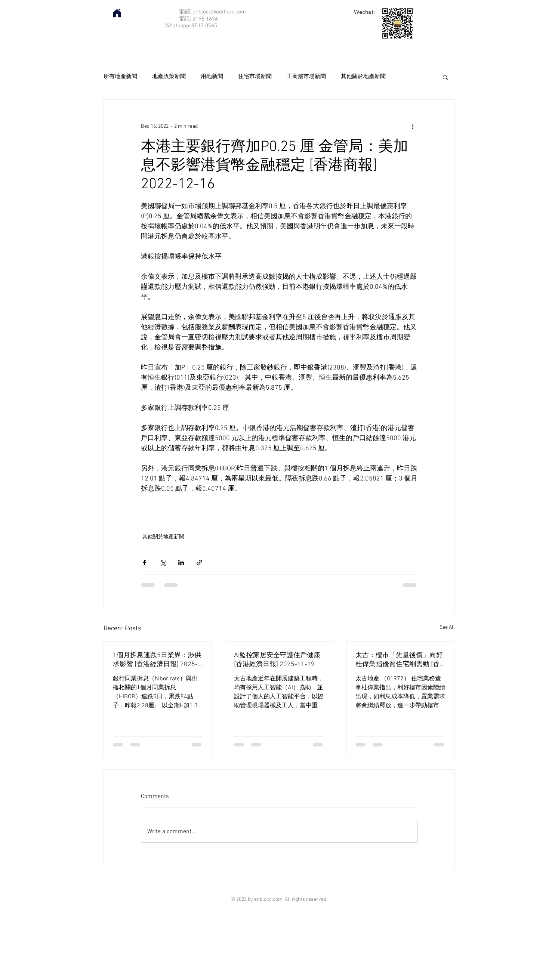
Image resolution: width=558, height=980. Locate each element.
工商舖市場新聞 (306, 77)
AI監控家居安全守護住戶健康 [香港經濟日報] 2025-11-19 (277, 660)
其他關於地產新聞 (363, 77)
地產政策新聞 (169, 77)
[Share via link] (199, 562)
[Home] (117, 13)
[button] (445, 77)
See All (447, 627)
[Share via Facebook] (144, 562)
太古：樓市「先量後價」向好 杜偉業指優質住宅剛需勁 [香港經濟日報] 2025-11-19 (399, 660)
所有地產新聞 (120, 77)
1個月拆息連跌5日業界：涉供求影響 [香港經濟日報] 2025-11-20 (157, 660)
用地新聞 (212, 77)
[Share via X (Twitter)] (163, 562)
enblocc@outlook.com (219, 12)
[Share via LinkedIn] (181, 562)
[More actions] (413, 127)
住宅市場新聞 (255, 77)
